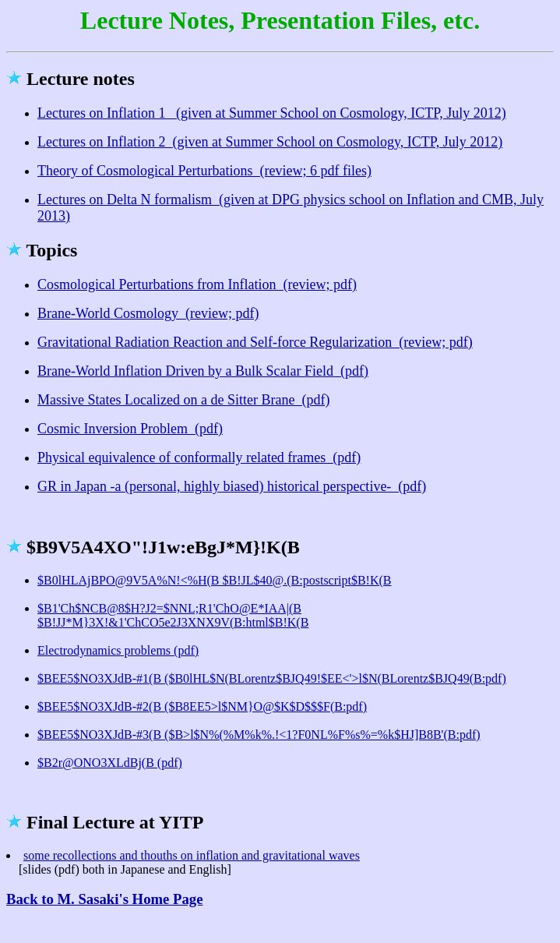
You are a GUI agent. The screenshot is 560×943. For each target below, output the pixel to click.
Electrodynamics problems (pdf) (118, 650)
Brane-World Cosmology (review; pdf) (148, 313)
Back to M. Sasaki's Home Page (104, 899)
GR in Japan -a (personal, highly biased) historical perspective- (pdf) (232, 486)
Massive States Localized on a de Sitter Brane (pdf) (183, 400)
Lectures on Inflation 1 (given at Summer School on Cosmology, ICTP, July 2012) (272, 113)
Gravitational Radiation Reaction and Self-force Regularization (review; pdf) (255, 342)
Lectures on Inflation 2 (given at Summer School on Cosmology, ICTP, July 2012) (270, 142)
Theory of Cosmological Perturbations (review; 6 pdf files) (204, 171)
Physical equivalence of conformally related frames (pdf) (199, 457)
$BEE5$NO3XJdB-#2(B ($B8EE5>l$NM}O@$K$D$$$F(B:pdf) (202, 706)
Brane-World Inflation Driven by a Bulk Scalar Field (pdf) (203, 371)
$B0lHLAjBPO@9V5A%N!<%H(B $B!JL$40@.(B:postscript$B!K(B (214, 580)
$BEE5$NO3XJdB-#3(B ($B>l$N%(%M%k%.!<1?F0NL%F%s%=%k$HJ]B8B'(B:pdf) (259, 735)
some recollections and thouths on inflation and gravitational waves (192, 855)
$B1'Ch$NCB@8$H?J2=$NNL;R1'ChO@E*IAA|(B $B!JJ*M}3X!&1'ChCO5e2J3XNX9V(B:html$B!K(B (173, 615)
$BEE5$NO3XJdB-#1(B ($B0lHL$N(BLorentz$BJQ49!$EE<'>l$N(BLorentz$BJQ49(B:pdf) (272, 678)
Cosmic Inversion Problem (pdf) (130, 429)
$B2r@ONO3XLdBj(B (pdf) (110, 763)
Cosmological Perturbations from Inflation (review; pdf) (197, 284)
